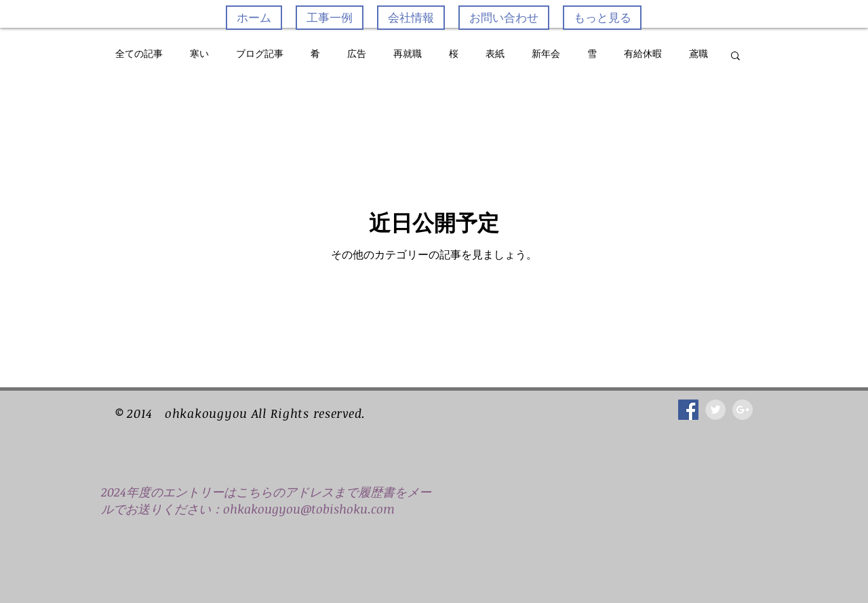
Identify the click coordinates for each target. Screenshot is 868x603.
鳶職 (698, 54)
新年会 (546, 54)
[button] (735, 57)
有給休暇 (643, 54)
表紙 (495, 54)
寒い (199, 54)
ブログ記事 (260, 54)
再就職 (408, 54)
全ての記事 (139, 54)
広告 (357, 54)
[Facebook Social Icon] (688, 410)
